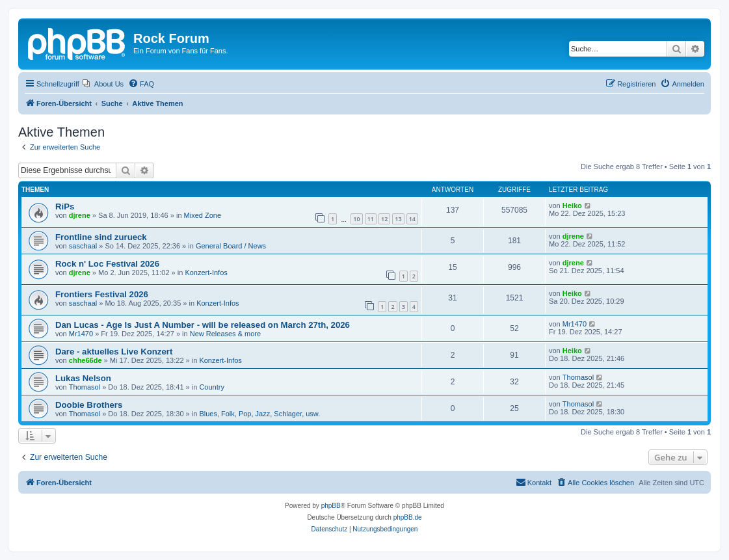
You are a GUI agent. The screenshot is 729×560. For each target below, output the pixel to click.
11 (371, 219)
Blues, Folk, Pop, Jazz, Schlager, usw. (259, 414)
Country (212, 387)
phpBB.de (408, 517)
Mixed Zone (203, 215)
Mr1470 (81, 334)
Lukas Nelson (83, 378)
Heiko (572, 206)
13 (398, 219)
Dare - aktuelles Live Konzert (114, 352)
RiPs (65, 207)
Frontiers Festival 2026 (102, 294)
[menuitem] (103, 84)
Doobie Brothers (89, 405)
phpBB (331, 506)
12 (384, 219)
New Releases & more (225, 334)
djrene (80, 215)
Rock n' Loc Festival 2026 (107, 264)
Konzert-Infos (206, 273)
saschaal (83, 246)
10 (356, 219)
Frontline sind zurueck (101, 237)
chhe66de (86, 360)
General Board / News (231, 246)
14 (412, 219)
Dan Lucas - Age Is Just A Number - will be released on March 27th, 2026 (203, 325)
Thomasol (85, 387)
